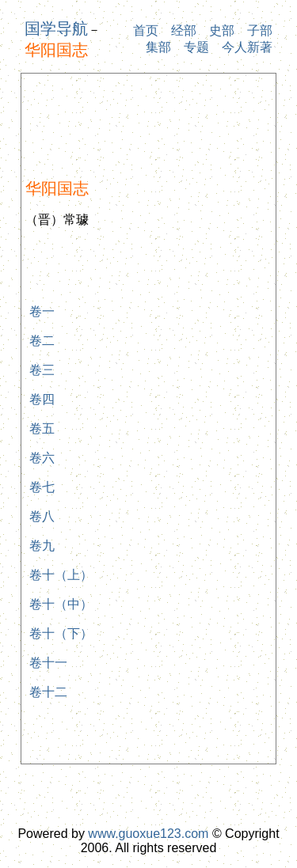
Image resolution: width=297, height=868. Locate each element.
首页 (146, 30)
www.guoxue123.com (148, 834)
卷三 (42, 370)
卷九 (42, 546)
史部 (222, 30)
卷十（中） (61, 604)
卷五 (42, 428)
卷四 (42, 399)
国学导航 (56, 28)
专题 (196, 47)
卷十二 (48, 692)
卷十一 (48, 663)
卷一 (42, 311)
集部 (158, 47)
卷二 (42, 341)
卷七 (42, 487)
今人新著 (247, 47)
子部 (260, 30)
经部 (184, 30)
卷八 (42, 516)
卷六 (42, 458)
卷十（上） (61, 575)
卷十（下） (61, 633)
